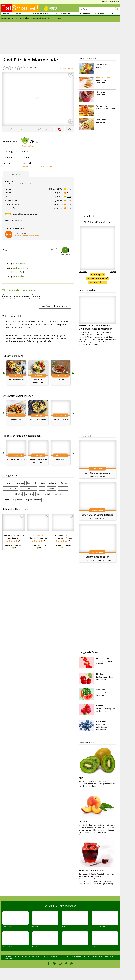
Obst (42, 489)
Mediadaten (109, 957)
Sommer (7, 14)
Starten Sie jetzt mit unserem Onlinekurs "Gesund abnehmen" (97, 313)
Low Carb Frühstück (16, 380)
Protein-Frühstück (61, 420)
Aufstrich (29, 494)
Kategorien (9, 959)
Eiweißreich (16, 420)
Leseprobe (83, 272)
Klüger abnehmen (62, 14)
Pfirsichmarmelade (29, 489)
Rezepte (20, 14)
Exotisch (20, 483)
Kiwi (81, 778)
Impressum (44, 957)
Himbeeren (101, 706)
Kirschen (100, 674)
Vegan (7, 500)
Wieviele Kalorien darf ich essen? (38, 166)
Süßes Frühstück (43, 494)
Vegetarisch (17, 500)
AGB (38, 957)
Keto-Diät (60, 380)
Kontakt (32, 957)
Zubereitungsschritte (13, 316)
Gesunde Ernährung (39, 14)
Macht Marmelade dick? (92, 870)
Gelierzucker (18, 276)
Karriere (16, 957)
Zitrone (16, 272)
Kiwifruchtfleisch (20, 268)
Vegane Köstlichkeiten (97, 557)
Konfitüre (65, 483)
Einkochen (53, 483)
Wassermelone (102, 690)
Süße (43, 483)
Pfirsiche (21, 264)
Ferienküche (32, 483)
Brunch (7, 494)
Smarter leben (83, 14)
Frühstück (18, 494)
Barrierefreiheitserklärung (93, 957)
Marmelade (9, 483)
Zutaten (7, 250)
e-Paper (113, 272)
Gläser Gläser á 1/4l (65, 256)
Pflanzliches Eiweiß (38, 420)
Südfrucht (63, 489)
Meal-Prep (61, 459)
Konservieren (59, 494)
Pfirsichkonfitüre (11, 489)
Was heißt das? (29, 146)
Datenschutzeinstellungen (71, 957)
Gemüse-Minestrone (38, 538)
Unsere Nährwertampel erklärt (26, 214)
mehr (69, 189)
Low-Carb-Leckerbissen (97, 473)
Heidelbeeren (102, 721)
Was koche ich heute (16, 459)
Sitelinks (24, 957)
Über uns (8, 957)
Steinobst (51, 489)
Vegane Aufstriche (33, 500)
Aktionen (99, 14)
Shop (111, 14)
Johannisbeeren (103, 658)
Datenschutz (55, 957)
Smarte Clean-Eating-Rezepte (97, 515)
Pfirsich (7, 296)
